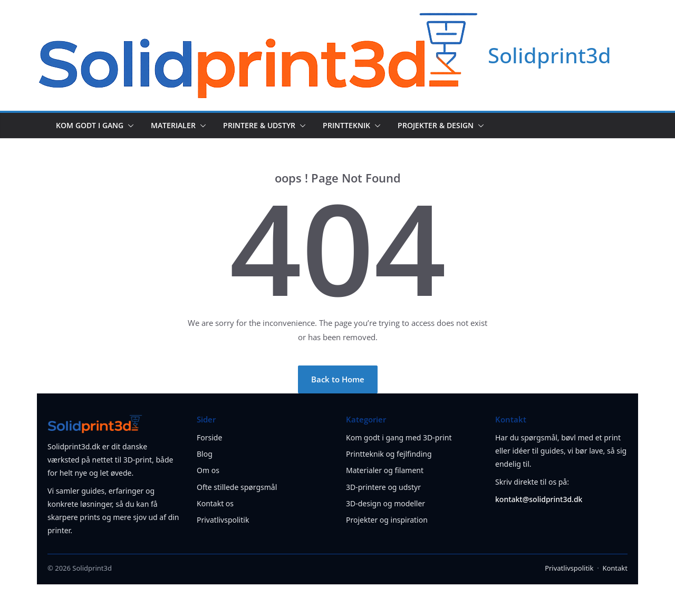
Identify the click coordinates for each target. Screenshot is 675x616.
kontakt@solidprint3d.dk (539, 499)
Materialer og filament (385, 470)
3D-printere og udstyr (383, 487)
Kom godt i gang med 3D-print (399, 437)
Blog (205, 454)
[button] (129, 126)
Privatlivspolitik (223, 520)
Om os (208, 470)
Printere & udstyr (259, 125)
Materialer (173, 125)
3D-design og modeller (385, 503)
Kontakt (615, 568)
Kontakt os (215, 503)
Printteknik (346, 125)
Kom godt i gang (90, 125)
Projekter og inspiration (387, 520)
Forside (209, 437)
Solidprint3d (549, 55)
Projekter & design (436, 125)
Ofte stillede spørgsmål (237, 487)
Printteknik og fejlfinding (389, 454)
